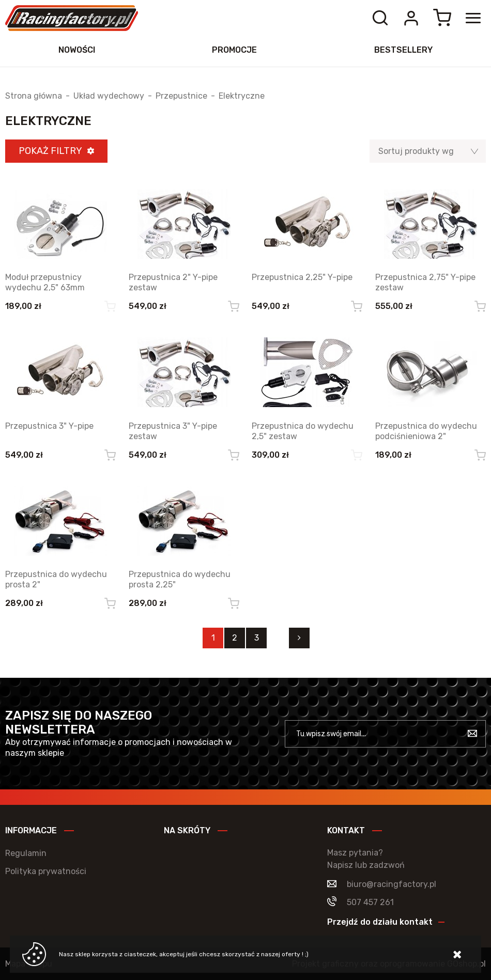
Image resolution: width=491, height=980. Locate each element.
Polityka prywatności (46, 871)
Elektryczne (242, 96)
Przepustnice (181, 96)
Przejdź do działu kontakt (380, 922)
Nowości (77, 50)
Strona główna (34, 96)
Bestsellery (403, 50)
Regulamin (26, 853)
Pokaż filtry (50, 151)
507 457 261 (370, 902)
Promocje (234, 50)
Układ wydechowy (109, 96)
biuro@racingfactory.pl (392, 884)
